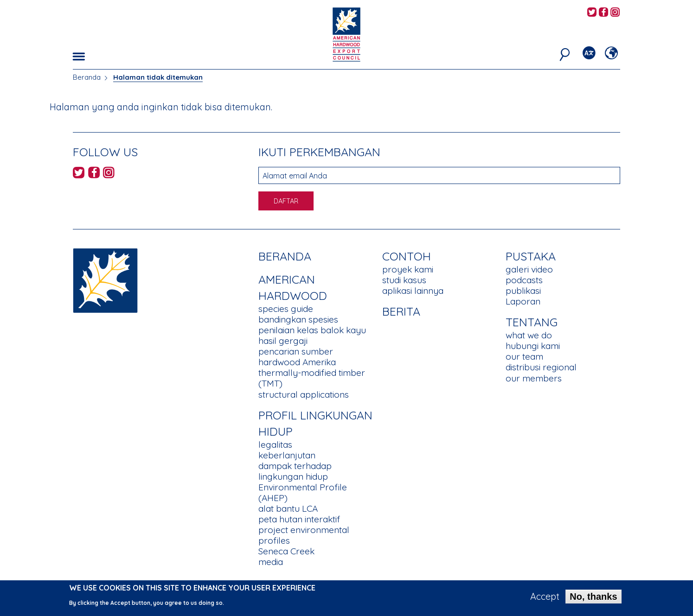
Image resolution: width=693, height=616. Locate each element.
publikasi (523, 291)
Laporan (523, 301)
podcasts (524, 280)
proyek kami (408, 269)
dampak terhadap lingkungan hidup (295, 471)
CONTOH (407, 256)
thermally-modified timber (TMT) (312, 378)
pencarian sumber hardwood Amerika (297, 357)
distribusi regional (541, 367)
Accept (545, 600)
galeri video (529, 269)
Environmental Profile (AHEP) (303, 492)
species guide (286, 309)
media (271, 562)
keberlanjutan (287, 455)
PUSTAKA (531, 256)
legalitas (275, 445)
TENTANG (532, 322)
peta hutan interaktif (299, 519)
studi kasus (404, 280)
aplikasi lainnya (413, 291)
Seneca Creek (286, 551)
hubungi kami (533, 346)
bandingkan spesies (298, 319)
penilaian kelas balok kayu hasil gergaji (312, 335)
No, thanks (593, 600)
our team (524, 356)
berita (401, 311)
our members (534, 378)
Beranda (87, 77)
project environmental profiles (304, 535)
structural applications (304, 394)
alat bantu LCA (288, 508)
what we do (529, 335)
